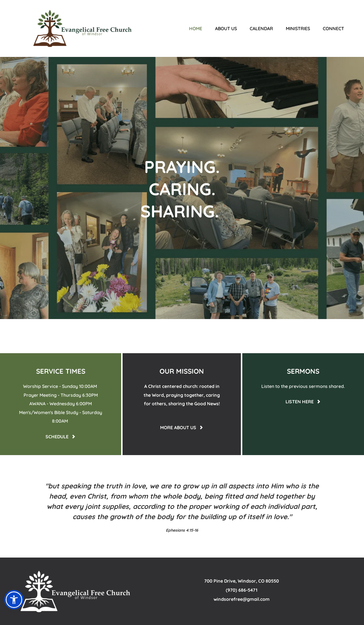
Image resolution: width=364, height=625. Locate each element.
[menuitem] (196, 28)
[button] (14, 600)
